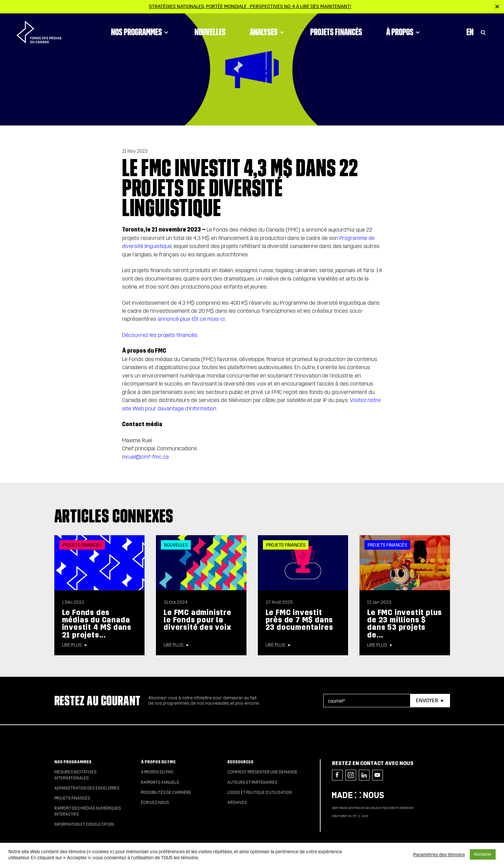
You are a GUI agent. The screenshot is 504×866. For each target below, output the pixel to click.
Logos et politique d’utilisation (260, 793)
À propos (404, 32)
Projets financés (336, 32)
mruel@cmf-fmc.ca (145, 457)
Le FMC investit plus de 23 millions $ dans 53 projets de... (405, 624)
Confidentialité (344, 816)
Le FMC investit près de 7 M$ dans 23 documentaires (299, 620)
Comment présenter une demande (262, 772)
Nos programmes (141, 32)
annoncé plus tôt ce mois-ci (191, 319)
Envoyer (427, 700)
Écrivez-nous (155, 803)
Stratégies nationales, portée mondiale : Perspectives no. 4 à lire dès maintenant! (250, 6)
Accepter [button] (483, 854)
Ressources (240, 762)
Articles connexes (114, 516)
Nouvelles (210, 32)
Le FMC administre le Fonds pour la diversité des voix (198, 620)
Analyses (268, 32)
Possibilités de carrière (166, 793)
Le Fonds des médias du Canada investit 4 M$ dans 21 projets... (97, 624)
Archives (237, 803)
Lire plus (72, 645)
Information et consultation (84, 824)
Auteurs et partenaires (252, 782)
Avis (365, 816)
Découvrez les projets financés (160, 335)
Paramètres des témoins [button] (439, 855)
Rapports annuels (160, 782)
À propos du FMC (158, 762)
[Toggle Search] (483, 32)
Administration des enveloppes (87, 788)
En (470, 32)
